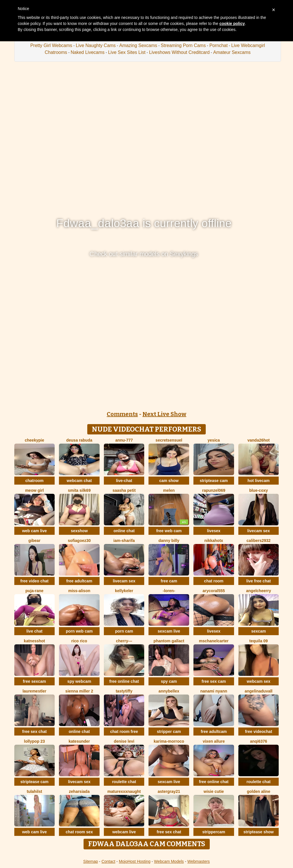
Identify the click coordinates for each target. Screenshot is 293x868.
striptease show (259, 832)
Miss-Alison (79, 591)
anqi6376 (259, 741)
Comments (122, 414)
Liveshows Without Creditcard (179, 52)
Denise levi (124, 741)
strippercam (214, 832)
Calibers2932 (259, 541)
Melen (169, 490)
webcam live (124, 832)
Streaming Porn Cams (183, 45)
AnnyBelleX (169, 691)
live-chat (124, 481)
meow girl (34, 490)
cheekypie (34, 440)
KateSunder (79, 741)
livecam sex (259, 531)
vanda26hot (259, 440)
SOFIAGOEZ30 (79, 541)
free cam (169, 581)
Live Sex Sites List (127, 52)
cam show (169, 481)
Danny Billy (169, 541)
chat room (214, 581)
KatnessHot (34, 641)
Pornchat (219, 45)
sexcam (259, 631)
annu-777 (124, 440)
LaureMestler (34, 691)
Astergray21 (169, 791)
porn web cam (79, 631)
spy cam (169, 681)
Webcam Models (169, 861)
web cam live (34, 531)
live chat (34, 631)
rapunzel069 (214, 490)
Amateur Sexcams (232, 52)
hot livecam (259, 481)
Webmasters (199, 861)
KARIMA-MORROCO (169, 741)
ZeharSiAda (79, 791)
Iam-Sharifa (124, 541)
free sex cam (214, 681)
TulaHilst (34, 791)
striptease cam (214, 481)
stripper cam (169, 732)
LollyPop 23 (34, 741)
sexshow (79, 531)
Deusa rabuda (79, 440)
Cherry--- (124, 641)
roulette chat (124, 782)
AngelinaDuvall (259, 691)
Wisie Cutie (214, 791)
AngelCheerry (259, 591)
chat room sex (79, 832)
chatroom (34, 481)
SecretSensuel (169, 440)
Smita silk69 (79, 490)
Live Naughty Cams (96, 45)
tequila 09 (259, 641)
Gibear (34, 541)
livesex (214, 531)
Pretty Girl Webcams (51, 45)
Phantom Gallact (169, 641)
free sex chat (35, 732)
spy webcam (79, 681)
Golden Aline (259, 791)
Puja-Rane (34, 591)
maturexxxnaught (124, 791)
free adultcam (79, 581)
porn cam (124, 631)
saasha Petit (124, 490)
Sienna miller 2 (79, 691)
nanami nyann (214, 691)
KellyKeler (124, 591)
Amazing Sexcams (138, 45)
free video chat (34, 581)
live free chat (259, 581)
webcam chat (79, 481)
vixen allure (214, 741)
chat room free (124, 732)
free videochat (259, 732)
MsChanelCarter (214, 641)
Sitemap (91, 861)
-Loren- (169, 591)
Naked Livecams (88, 52)
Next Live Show (164, 414)
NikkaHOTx (214, 541)
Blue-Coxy (259, 490)
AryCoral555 (214, 591)
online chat (124, 531)
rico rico (79, 641)
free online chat (124, 681)
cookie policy (232, 24)
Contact (108, 861)
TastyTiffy (124, 691)
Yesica (214, 440)
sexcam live (169, 631)
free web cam (169, 531)
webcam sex (259, 681)
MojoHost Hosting (135, 861)
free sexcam (34, 681)
